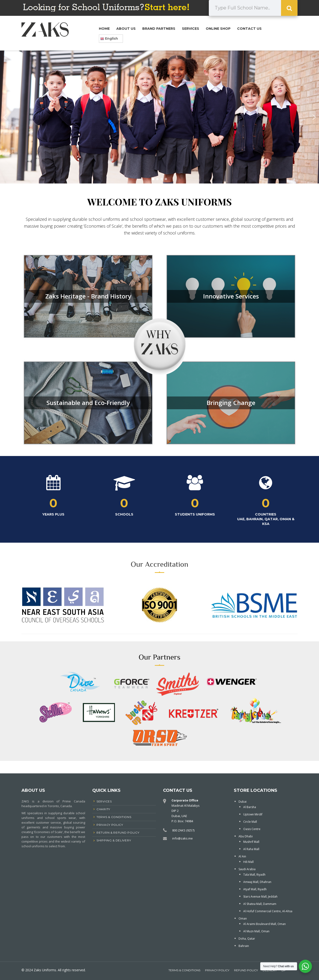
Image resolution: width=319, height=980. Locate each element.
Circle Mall (250, 822)
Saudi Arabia (247, 869)
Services (191, 29)
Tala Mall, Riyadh (254, 875)
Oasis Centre (252, 829)
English (109, 38)
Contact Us (249, 29)
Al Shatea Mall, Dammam (260, 904)
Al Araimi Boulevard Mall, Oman (264, 924)
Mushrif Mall (251, 842)
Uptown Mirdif (253, 814)
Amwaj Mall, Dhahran (257, 882)
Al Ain (242, 856)
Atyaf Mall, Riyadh (255, 889)
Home (104, 29)
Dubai (243, 802)
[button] (5, 117)
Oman (243, 918)
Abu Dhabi (246, 836)
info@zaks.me (183, 838)
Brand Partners (159, 29)
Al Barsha (250, 807)
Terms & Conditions (184, 970)
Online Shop (218, 29)
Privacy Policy (217, 970)
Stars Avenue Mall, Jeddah (260, 897)
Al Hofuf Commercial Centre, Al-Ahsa (268, 911)
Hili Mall (248, 862)
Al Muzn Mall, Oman (256, 931)
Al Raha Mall (251, 849)
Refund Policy (246, 970)
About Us (126, 29)
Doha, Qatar (247, 939)
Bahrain (244, 946)
